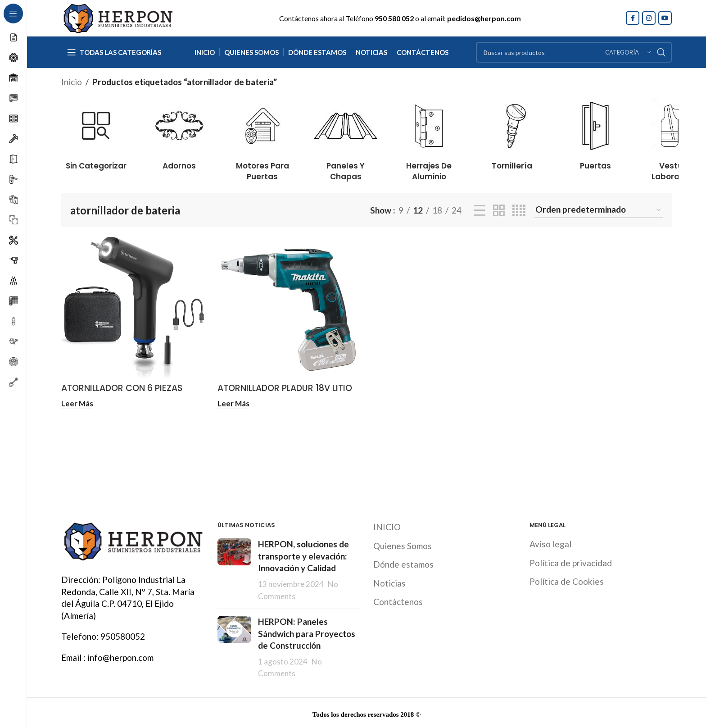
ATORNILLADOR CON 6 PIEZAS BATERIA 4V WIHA (122, 394)
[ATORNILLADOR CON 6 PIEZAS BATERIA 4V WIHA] (133, 307)
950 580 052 (394, 18)
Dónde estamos (403, 563)
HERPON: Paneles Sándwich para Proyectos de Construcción (307, 632)
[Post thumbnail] (234, 569)
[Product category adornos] (179, 131)
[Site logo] (118, 17)
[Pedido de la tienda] (599, 210)
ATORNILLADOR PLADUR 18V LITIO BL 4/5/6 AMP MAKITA (285, 394)
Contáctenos (398, 600)
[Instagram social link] (649, 18)
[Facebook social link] (633, 18)
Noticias (389, 581)
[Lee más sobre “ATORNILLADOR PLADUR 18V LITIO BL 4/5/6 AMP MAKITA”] (233, 403)
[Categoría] (628, 52)
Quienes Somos (403, 544)
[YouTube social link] (665, 18)
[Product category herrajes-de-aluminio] (429, 136)
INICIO (387, 526)
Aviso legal (550, 543)
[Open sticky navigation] (114, 52)
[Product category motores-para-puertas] (263, 136)
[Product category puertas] (595, 131)
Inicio (72, 82)
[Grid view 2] (499, 210)
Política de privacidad (571, 561)
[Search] (574, 52)
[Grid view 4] (519, 210)
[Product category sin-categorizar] (96, 131)
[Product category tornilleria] (512, 131)
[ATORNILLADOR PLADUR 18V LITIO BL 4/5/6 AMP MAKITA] (289, 307)
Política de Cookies (567, 580)
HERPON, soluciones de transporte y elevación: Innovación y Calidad (303, 555)
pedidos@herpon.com (484, 18)
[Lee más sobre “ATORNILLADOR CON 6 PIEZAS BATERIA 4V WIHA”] (77, 403)
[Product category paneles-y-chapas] (346, 136)
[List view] (480, 210)
